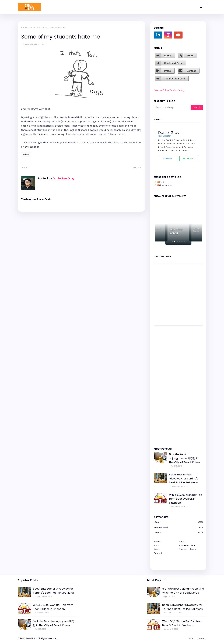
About (167, 55)
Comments (164, 185)
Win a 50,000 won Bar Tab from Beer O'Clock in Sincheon (186, 499)
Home (24, 27)
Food (179, 522)
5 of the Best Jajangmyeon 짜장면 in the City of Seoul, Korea (184, 458)
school (32, 27)
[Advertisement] (164, 386)
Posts (161, 182)
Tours (190, 55)
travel (179, 533)
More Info (189, 159)
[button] (172, 241)
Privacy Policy (161, 90)
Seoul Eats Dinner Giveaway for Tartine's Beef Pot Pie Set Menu (184, 478)
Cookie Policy (177, 90)
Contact (191, 71)
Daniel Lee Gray (63, 178)
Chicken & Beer (173, 63)
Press (167, 71)
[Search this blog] (172, 107)
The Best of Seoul (174, 79)
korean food (179, 527)
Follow (168, 159)
